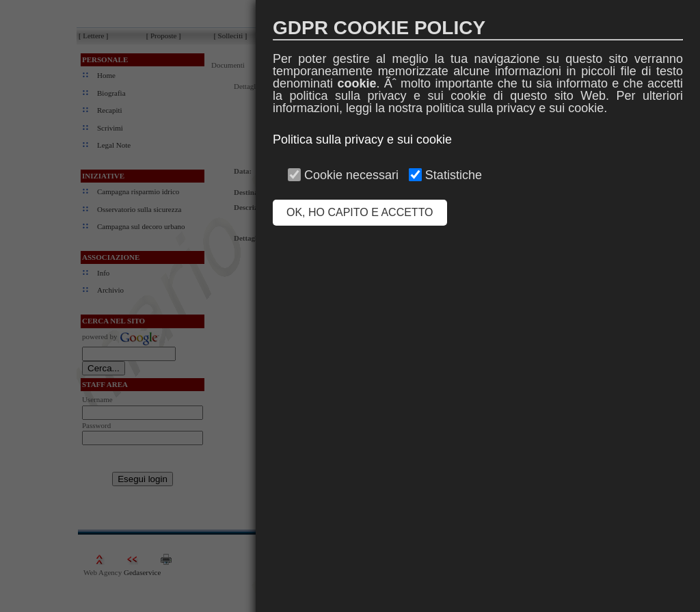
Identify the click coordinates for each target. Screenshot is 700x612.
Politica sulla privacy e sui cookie (362, 139)
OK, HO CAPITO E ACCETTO (360, 212)
